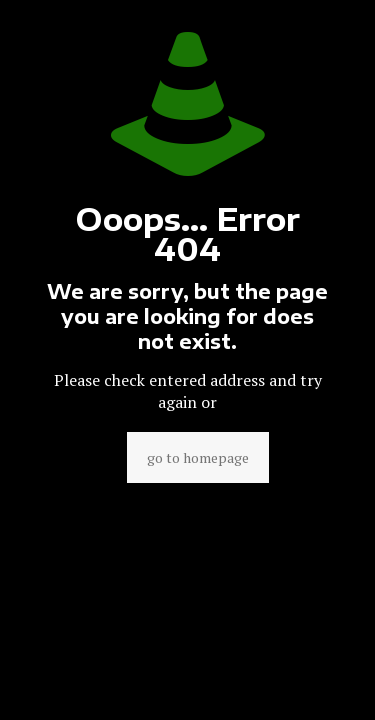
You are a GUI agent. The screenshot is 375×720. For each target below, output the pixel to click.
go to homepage (198, 457)
